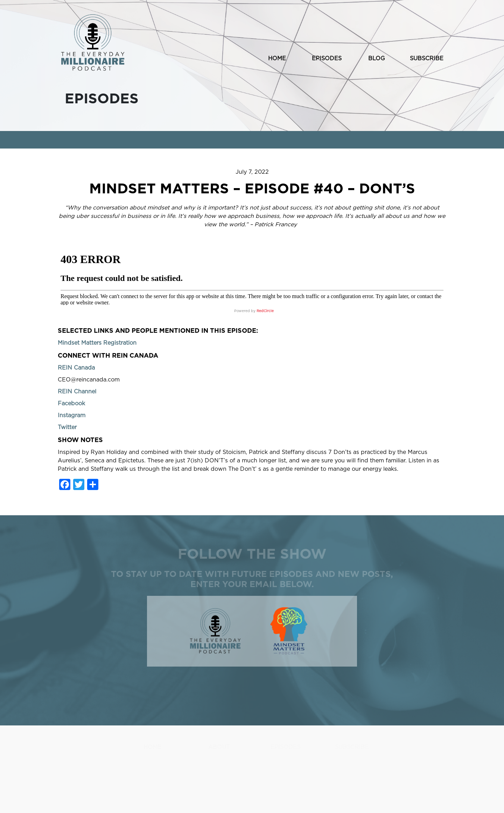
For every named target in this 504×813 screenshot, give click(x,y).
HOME (277, 58)
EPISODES (327, 58)
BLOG (377, 58)
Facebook (71, 404)
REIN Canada (76, 368)
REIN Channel (77, 392)
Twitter (67, 427)
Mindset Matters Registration (97, 343)
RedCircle (265, 311)
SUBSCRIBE (427, 58)
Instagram (72, 415)
